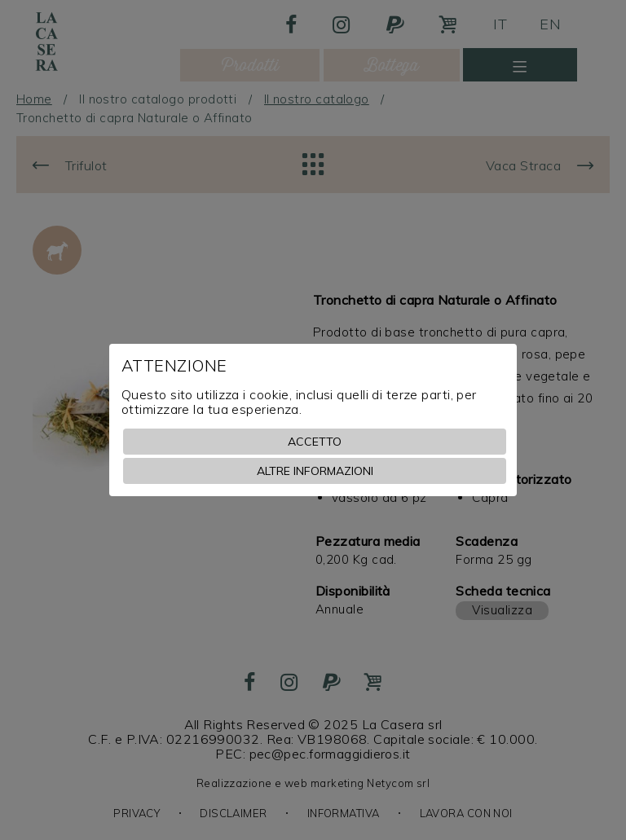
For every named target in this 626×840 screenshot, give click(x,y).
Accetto (315, 442)
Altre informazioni (315, 471)
